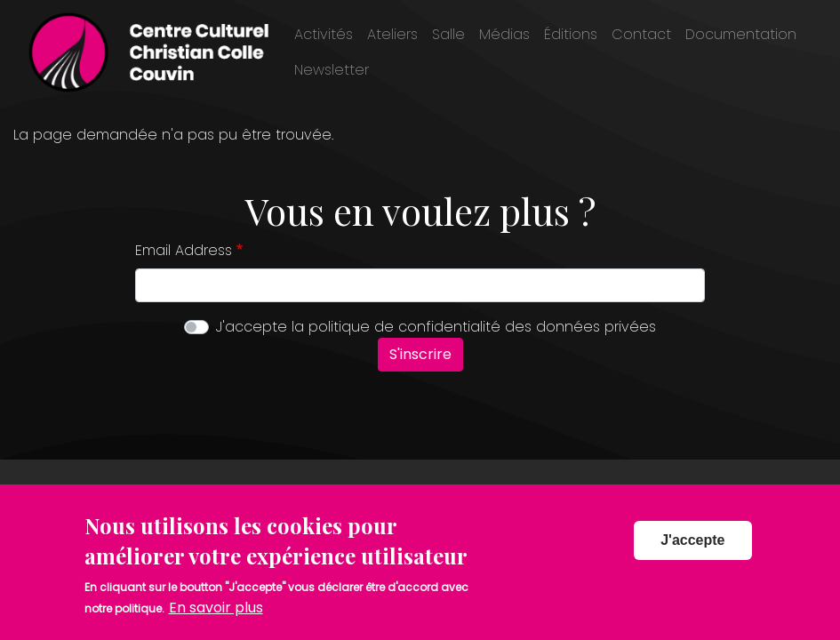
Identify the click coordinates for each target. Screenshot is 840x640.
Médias (504, 34)
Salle (448, 34)
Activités (324, 34)
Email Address (184, 250)
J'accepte (692, 549)
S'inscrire (420, 354)
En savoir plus (216, 616)
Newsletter (332, 70)
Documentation (741, 34)
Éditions (571, 34)
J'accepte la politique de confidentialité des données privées (436, 327)
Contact (641, 34)
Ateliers (392, 34)
